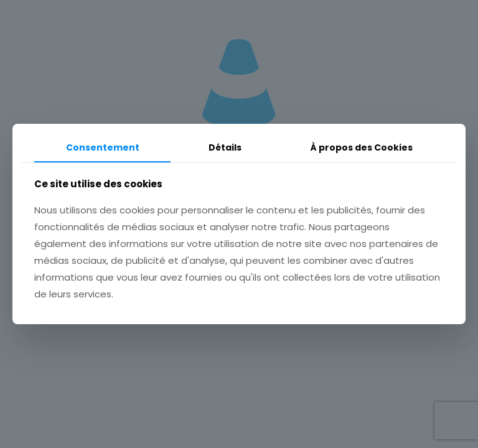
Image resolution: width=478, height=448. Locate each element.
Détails (225, 147)
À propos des (362, 147)
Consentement (103, 147)
